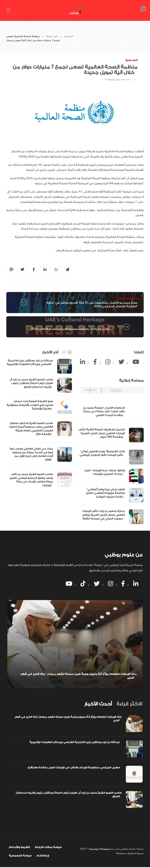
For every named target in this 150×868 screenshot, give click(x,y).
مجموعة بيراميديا (99, 849)
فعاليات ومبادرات (127, 298)
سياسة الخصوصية (20, 856)
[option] (39, 424)
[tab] (98, 704)
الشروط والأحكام (19, 847)
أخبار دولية (52, 36)
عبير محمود (114, 79)
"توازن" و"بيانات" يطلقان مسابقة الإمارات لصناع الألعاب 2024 (70, 329)
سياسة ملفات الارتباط (48, 847)
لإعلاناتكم (43, 856)
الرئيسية (69, 36)
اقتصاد (106, 325)
